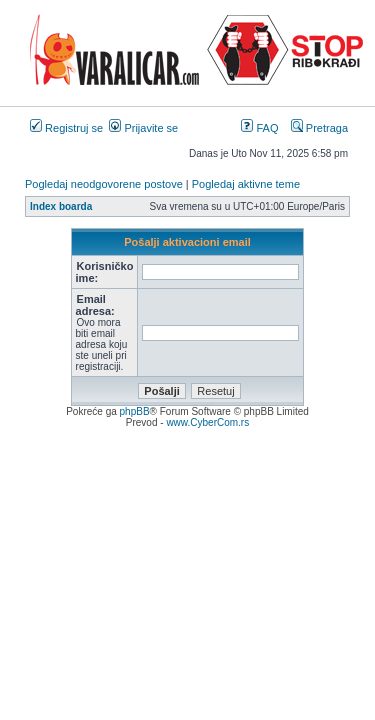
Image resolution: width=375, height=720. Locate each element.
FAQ (259, 128)
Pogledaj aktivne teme (246, 184)
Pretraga (319, 128)
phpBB (135, 411)
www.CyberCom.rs (207, 422)
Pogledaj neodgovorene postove (104, 184)
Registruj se (66, 128)
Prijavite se (143, 128)
